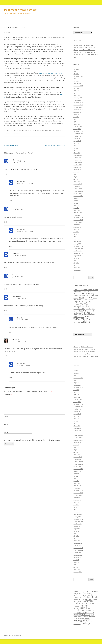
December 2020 (78, 86)
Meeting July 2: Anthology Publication (85, 47)
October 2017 (77, 165)
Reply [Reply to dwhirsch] (6, 356)
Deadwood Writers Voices (20, 10)
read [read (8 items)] (75, 311)
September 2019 (78, 110)
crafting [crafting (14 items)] (76, 293)
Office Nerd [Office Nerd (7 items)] (89, 309)
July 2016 (76, 201)
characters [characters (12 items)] (77, 292)
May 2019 (76, 119)
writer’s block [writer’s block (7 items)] (77, 322)
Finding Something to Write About (51, 73)
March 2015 (77, 239)
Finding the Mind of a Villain (55, 145)
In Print (29, 19)
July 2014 (76, 258)
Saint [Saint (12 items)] (92, 313)
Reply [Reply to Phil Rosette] (6, 310)
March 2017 (77, 182)
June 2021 (76, 79)
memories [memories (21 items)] (78, 306)
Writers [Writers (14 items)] (91, 319)
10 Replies (7, 32)
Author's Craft (23, 131)
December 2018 (78, 131)
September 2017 (78, 167)
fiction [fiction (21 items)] (81, 298)
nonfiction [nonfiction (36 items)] (79, 308)
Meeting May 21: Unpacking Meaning (84, 52)
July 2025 (76, 69)
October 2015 (77, 222)
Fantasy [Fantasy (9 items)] (76, 298)
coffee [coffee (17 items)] (84, 292)
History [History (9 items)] (95, 298)
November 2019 (78, 105)
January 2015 (77, 244)
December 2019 (78, 103)
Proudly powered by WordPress (13, 636)
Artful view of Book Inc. (13, 145)
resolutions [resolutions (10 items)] (77, 313)
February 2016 (78, 213)
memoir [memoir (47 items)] (85, 304)
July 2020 (76, 88)
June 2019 (76, 117)
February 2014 (78, 270)
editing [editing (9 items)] (81, 296)
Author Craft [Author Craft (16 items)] (79, 290)
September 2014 (78, 253)
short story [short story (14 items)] (78, 315)
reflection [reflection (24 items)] (81, 311)
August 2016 (77, 198)
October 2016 (77, 193)
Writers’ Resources (53, 19)
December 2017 (78, 160)
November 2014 (78, 249)
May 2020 (76, 91)
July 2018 (76, 143)
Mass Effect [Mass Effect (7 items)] (76, 304)
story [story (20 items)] (76, 317)
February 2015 (78, 241)
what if (60, 131)
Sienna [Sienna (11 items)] (85, 315)
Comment (8, 395)
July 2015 (76, 229)
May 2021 (76, 81)
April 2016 (76, 208)
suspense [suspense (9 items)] (81, 317)
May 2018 (76, 148)
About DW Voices (17, 19)
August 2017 (77, 170)
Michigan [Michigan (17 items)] (87, 306)
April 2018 (76, 150)
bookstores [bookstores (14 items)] (93, 290)
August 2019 (77, 112)
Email (6, 425)
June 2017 (76, 174)
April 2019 (76, 122)
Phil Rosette (16, 296)
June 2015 (76, 232)
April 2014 (76, 265)
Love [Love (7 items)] (93, 302)
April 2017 (76, 179)
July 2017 (76, 172)
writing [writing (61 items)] (85, 322)
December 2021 (78, 76)
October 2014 (77, 251)
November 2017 (78, 162)
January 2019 (77, 129)
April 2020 (76, 93)
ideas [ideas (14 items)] (91, 300)
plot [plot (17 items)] (93, 309)
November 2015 (78, 220)
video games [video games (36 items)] (81, 319)
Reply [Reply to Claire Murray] (6, 174)
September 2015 (78, 225)
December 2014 (78, 246)
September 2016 (78, 196)
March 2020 (77, 95)
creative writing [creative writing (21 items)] (87, 293)
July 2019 (76, 114)
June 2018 (76, 146)
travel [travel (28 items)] (87, 317)
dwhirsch (16, 339)
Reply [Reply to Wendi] (6, 289)
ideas (56, 131)
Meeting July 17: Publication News (83, 45)
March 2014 (77, 268)
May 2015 (76, 234)
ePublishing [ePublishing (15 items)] (87, 295)
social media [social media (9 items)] (91, 315)
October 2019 (77, 107)
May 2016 (76, 205)
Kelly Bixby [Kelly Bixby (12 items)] (88, 302)
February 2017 (78, 184)
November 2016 (78, 191)
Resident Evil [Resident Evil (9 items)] (90, 311)
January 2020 (77, 100)
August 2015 (77, 227)
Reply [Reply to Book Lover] (10, 200)
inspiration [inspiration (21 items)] (78, 301)
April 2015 (76, 237)
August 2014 (77, 256)
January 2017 (77, 186)
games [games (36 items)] (89, 297)
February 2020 (78, 98)
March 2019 (77, 124)
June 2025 (76, 71)
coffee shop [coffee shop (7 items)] (90, 292)
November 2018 (78, 134)
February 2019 (78, 126)
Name (6, 417)
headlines (51, 131)
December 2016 (78, 189)
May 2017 (76, 177)
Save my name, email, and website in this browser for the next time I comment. (33, 440)
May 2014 (76, 263)
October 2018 (77, 136)
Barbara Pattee (32, 131)
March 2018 (77, 153)
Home (6, 19)
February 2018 (78, 155)
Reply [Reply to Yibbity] (6, 222)
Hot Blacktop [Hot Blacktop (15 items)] (78, 300)
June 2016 (76, 203)
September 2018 (78, 138)
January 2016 (77, 215)
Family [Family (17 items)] (95, 295)
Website (7, 432)
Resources (40, 19)
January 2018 (77, 158)
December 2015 (78, 217)
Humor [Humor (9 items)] (86, 300)
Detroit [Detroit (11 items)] (76, 295)
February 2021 (78, 83)
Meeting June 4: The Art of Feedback (84, 50)
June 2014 (76, 261)
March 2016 (77, 210)
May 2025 (76, 74)
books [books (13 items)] (86, 290)
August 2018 (77, 141)
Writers (39, 131)
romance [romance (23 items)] (86, 313)
